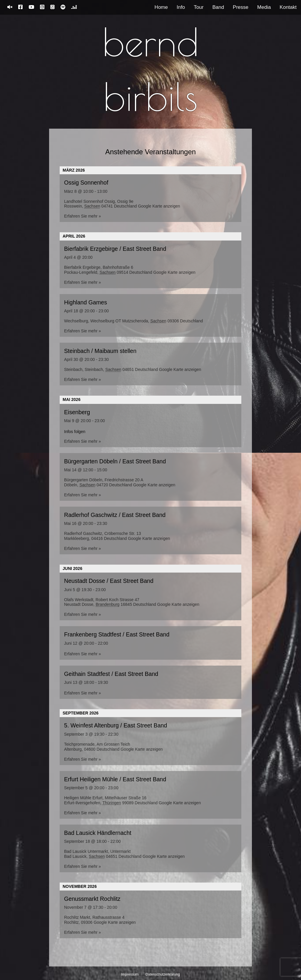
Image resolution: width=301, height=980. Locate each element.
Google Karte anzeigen (159, 206)
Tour (199, 7)
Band (218, 7)
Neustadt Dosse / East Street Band (109, 581)
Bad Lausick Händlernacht (98, 833)
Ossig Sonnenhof (86, 183)
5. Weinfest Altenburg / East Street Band (116, 725)
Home (161, 7)
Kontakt (288, 7)
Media (264, 7)
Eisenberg (77, 412)
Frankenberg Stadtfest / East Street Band (117, 634)
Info (181, 7)
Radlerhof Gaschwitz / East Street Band (115, 515)
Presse (241, 7)
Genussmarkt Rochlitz (92, 899)
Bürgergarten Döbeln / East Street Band (115, 461)
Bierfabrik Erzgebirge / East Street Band (115, 249)
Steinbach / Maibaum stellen (100, 351)
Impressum (130, 974)
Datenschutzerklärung (163, 974)
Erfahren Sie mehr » (82, 216)
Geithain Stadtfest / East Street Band (111, 674)
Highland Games (86, 302)
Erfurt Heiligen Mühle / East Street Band (115, 779)
